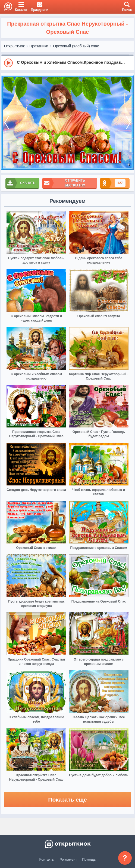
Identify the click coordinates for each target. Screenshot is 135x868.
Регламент (68, 859)
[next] (128, 123)
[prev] (7, 123)
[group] (67, 63)
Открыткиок (14, 46)
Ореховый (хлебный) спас (76, 46)
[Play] (8, 63)
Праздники (39, 46)
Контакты (47, 859)
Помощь (89, 859)
